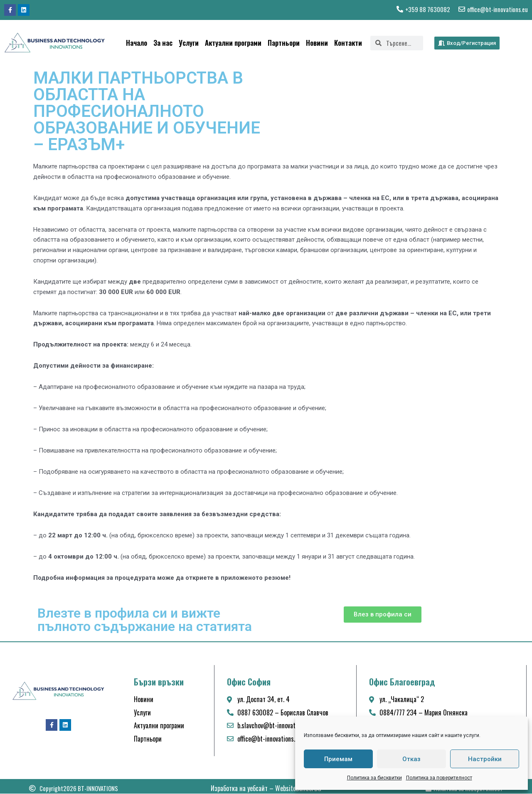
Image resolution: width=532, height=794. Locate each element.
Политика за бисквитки (374, 778)
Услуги (189, 43)
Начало (137, 43)
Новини (317, 43)
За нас (163, 43)
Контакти (348, 43)
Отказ (411, 759)
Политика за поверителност (439, 778)
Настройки (485, 759)
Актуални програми (233, 43)
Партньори (284, 43)
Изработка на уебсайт (239, 789)
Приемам (338, 759)
